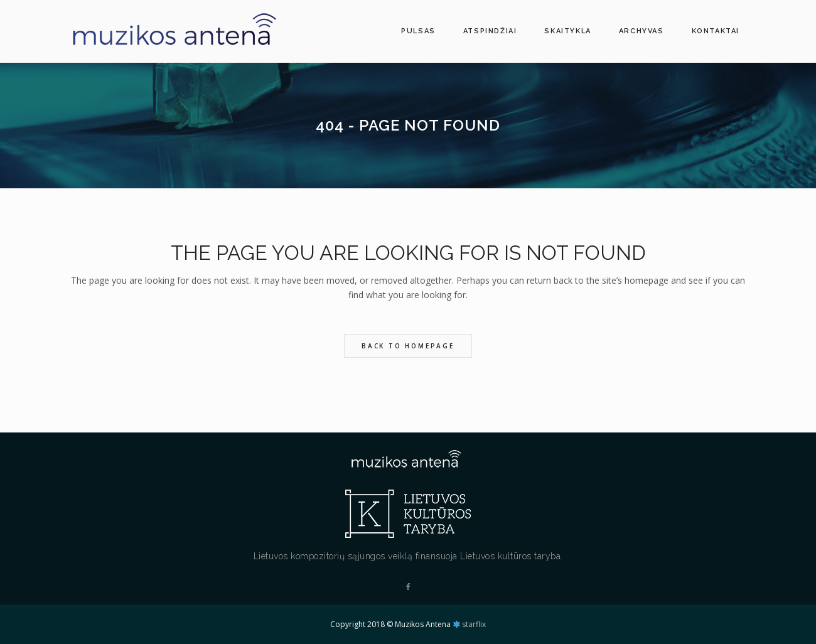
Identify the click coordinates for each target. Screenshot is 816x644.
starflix (474, 624)
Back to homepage (408, 346)
